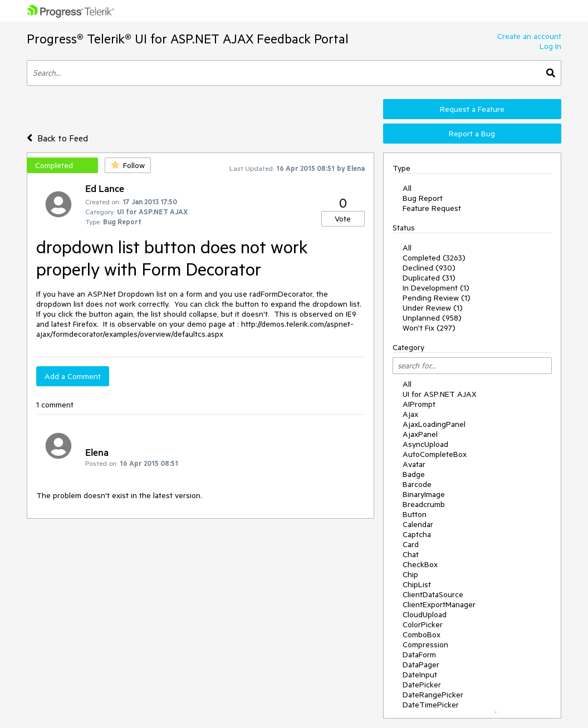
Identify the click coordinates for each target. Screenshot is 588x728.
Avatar (414, 464)
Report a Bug (472, 134)
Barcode (417, 484)
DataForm (419, 655)
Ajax (410, 414)
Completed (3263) (434, 258)
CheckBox (420, 564)
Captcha (417, 534)
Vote (343, 219)
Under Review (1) (433, 308)
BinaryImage (424, 494)
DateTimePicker (431, 705)
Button (415, 514)
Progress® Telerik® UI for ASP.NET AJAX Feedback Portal (188, 39)
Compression (425, 645)
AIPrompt (419, 404)
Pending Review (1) (437, 298)
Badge (414, 474)
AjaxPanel (420, 434)
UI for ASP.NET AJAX (440, 394)
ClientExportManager (439, 604)
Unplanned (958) (432, 318)
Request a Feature (472, 109)
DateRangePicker (433, 695)
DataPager (421, 665)
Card (411, 544)
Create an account (529, 36)
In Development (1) (436, 288)
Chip (410, 574)
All (407, 188)
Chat (411, 554)
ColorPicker (423, 624)
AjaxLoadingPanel (434, 424)
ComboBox (422, 634)
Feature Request (432, 208)
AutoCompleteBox (435, 454)
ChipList (417, 584)
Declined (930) (429, 268)
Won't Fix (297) (429, 328)
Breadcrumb (424, 504)
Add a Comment (73, 376)
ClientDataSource (433, 594)
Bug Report (423, 198)
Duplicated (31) (429, 278)
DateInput (420, 675)
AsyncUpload (425, 444)
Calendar (418, 524)
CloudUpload (425, 614)
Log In (550, 46)
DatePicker (422, 685)
